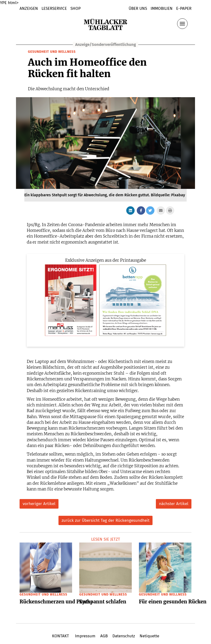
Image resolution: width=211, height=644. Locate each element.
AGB (104, 636)
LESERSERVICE (54, 8)
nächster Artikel (174, 504)
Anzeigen (29, 8)
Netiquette (149, 636)
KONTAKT (61, 636)
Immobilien (162, 8)
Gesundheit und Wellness (52, 52)
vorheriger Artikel (39, 504)
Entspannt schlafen (103, 602)
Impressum (85, 636)
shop (76, 8)
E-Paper (184, 8)
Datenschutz (124, 636)
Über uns (138, 8)
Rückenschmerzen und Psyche (56, 602)
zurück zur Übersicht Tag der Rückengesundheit (105, 520)
